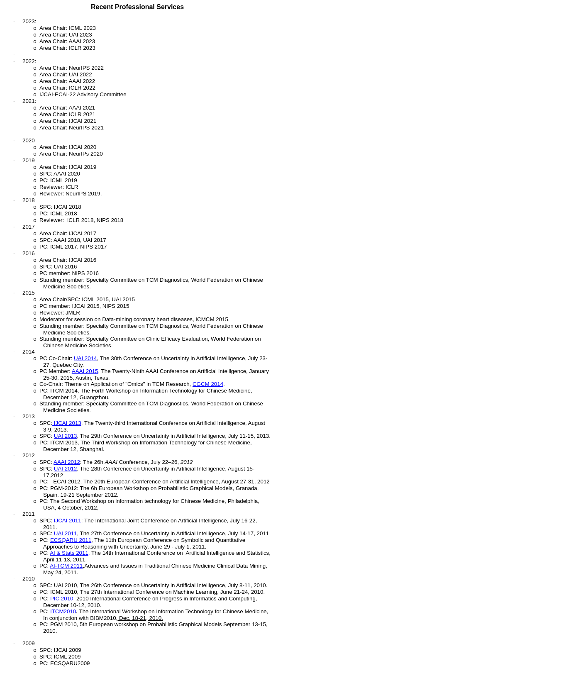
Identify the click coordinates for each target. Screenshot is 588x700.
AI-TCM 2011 (66, 566)
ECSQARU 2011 (71, 540)
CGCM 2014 (208, 384)
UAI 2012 (66, 469)
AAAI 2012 (67, 462)
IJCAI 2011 (68, 521)
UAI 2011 (66, 533)
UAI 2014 (85, 358)
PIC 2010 (62, 599)
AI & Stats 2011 (69, 553)
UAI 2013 (66, 436)
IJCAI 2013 (67, 423)
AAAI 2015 (85, 371)
